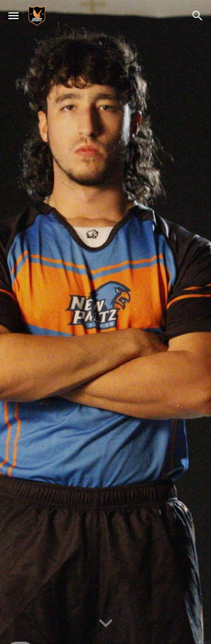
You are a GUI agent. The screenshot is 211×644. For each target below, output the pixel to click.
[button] (14, 15)
